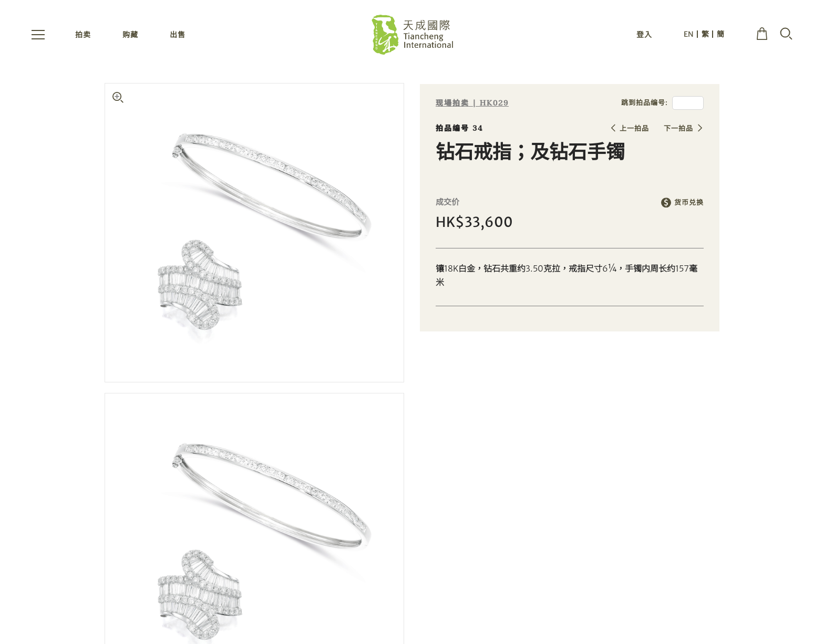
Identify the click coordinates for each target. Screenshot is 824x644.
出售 (178, 36)
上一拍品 (634, 128)
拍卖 (83, 36)
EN (689, 35)
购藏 (130, 36)
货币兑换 (689, 202)
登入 (644, 36)
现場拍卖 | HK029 (472, 103)
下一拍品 (678, 128)
